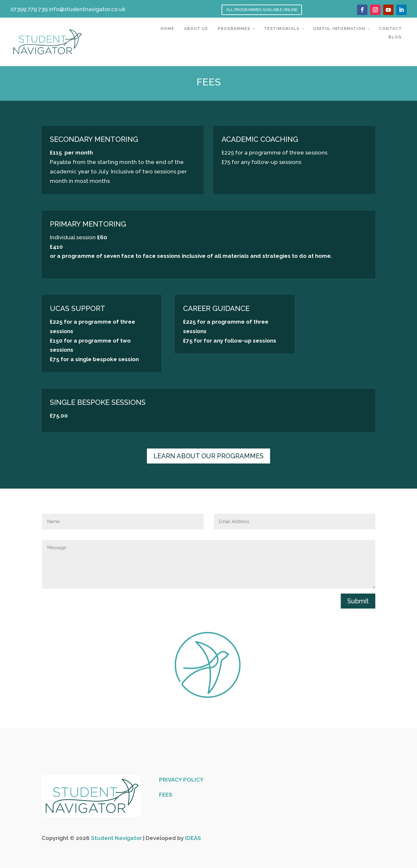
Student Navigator (116, 838)
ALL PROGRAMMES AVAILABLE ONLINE (262, 10)
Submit (358, 601)
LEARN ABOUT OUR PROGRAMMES (208, 456)
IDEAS (193, 838)
